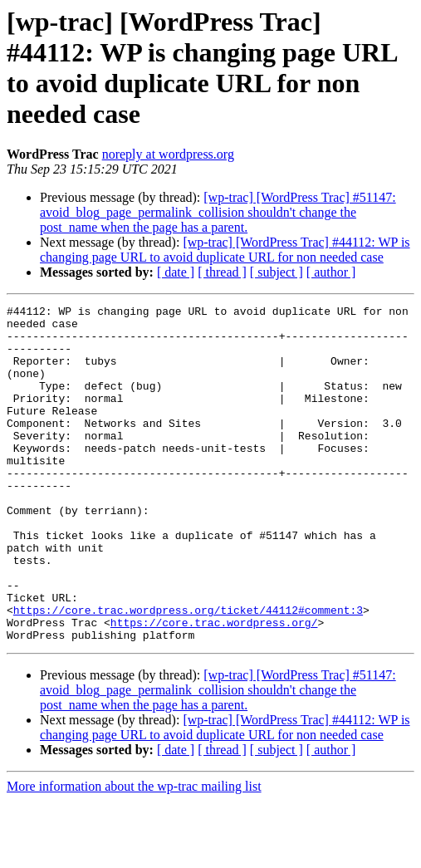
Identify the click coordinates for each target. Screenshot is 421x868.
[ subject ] (277, 272)
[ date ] (176, 272)
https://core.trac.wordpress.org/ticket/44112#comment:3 (188, 672)
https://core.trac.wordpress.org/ (214, 687)
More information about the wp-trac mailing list (134, 853)
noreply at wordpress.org (168, 154)
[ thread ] (222, 272)
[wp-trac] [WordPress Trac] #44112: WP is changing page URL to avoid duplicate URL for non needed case (225, 250)
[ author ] (331, 272)
